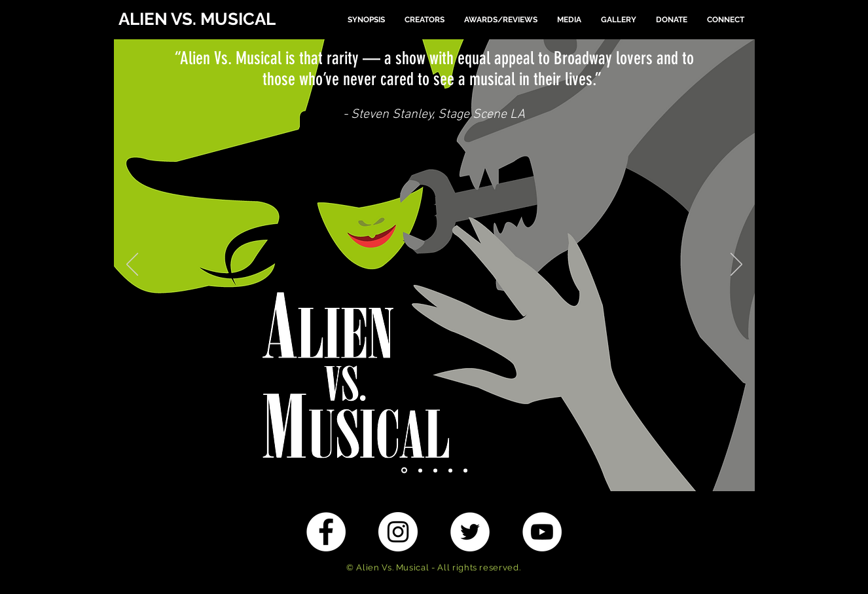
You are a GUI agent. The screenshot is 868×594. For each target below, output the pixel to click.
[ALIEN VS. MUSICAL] (202, 19)
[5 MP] (465, 470)
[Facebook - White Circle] (326, 532)
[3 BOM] (435, 470)
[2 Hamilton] (420, 470)
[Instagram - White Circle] (398, 532)
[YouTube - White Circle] (542, 532)
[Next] (736, 265)
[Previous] (132, 265)
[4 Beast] (450, 470)
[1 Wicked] (404, 471)
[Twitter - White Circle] (470, 532)
